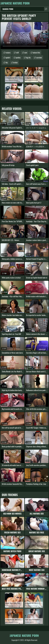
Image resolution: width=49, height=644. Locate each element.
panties (18, 57)
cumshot (39, 57)
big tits (28, 57)
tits (7, 62)
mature (8, 52)
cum (26, 52)
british (15, 62)
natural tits (36, 52)
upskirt (8, 57)
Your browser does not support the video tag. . (24, 36)
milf (17, 52)
